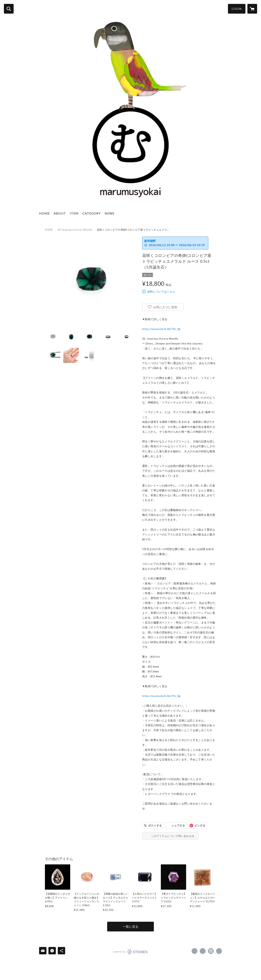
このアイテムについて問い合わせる (173, 836)
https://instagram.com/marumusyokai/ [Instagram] (211, 951)
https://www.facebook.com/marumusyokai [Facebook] (194, 951)
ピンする (200, 825)
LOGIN (237, 9)
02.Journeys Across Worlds (75, 230)
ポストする (155, 825)
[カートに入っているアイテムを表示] (252, 9)
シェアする (178, 825)
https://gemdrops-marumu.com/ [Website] (219, 951)
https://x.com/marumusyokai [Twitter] (203, 951)
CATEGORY (92, 213)
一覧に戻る (130, 926)
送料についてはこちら (161, 292)
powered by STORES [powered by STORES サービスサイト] (131, 952)
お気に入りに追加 (165, 307)
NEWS (109, 213)
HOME (44, 213)
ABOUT (60, 213)
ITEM (74, 213)
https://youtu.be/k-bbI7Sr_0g (161, 329)
